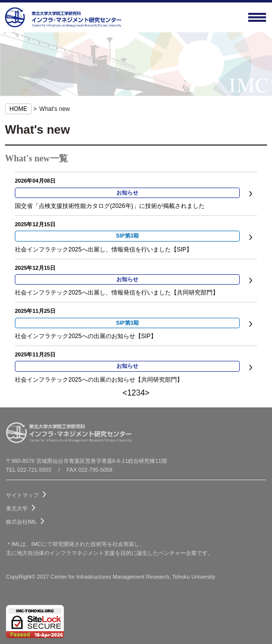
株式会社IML (27, 520)
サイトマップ (28, 493)
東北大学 (23, 506)
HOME (18, 109)
